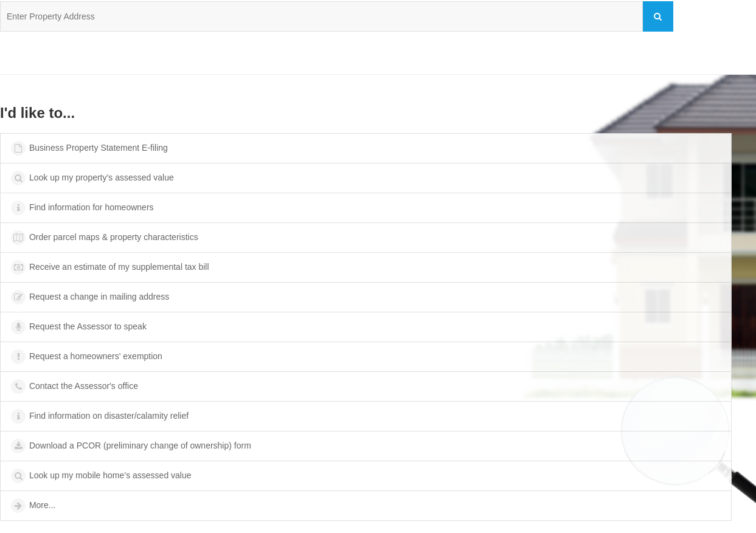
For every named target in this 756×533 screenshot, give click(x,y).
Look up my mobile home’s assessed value (101, 476)
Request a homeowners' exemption (86, 357)
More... (33, 506)
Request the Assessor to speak (78, 327)
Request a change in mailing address (89, 297)
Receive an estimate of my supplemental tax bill (109, 267)
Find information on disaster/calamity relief (99, 416)
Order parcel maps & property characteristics (104, 238)
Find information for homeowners (82, 208)
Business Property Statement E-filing (89, 148)
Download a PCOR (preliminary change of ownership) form (130, 446)
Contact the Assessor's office (74, 387)
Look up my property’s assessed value (92, 178)
